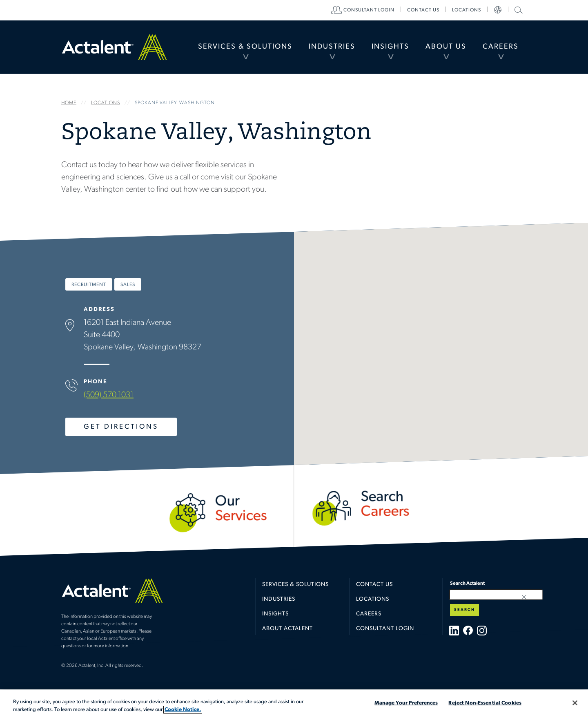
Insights (390, 47)
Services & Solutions (245, 47)
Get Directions (121, 427)
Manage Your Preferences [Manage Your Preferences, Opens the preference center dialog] (406, 703)
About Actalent (287, 629)
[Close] (575, 703)
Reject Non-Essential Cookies (485, 703)
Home (114, 47)
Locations (467, 10)
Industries (332, 47)
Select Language (498, 10)
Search (464, 610)
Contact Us (374, 585)
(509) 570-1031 (109, 395)
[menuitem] (245, 47)
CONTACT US (423, 10)
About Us (446, 47)
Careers (501, 47)
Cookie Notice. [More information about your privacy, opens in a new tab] (183, 710)
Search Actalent (518, 10)
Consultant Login (369, 10)
